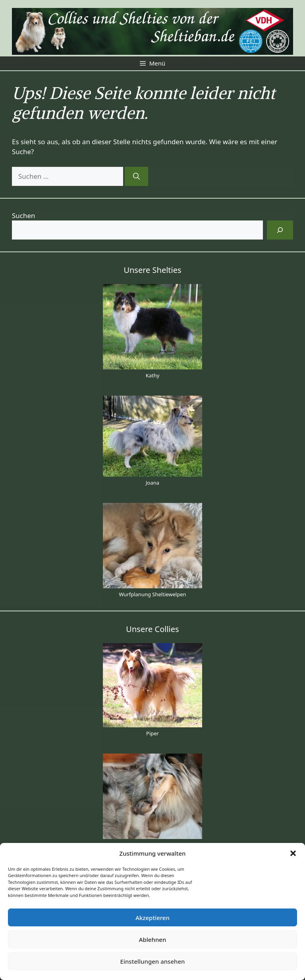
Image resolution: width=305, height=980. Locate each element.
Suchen (24, 216)
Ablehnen (153, 939)
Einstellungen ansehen (153, 961)
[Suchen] (136, 176)
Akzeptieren (152, 918)
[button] (293, 853)
